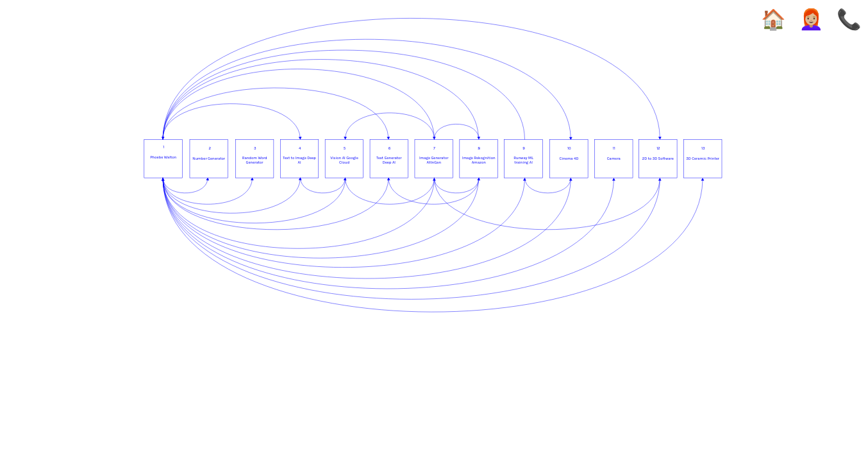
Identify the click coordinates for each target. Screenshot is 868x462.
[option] (434, 174)
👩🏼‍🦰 (811, 20)
